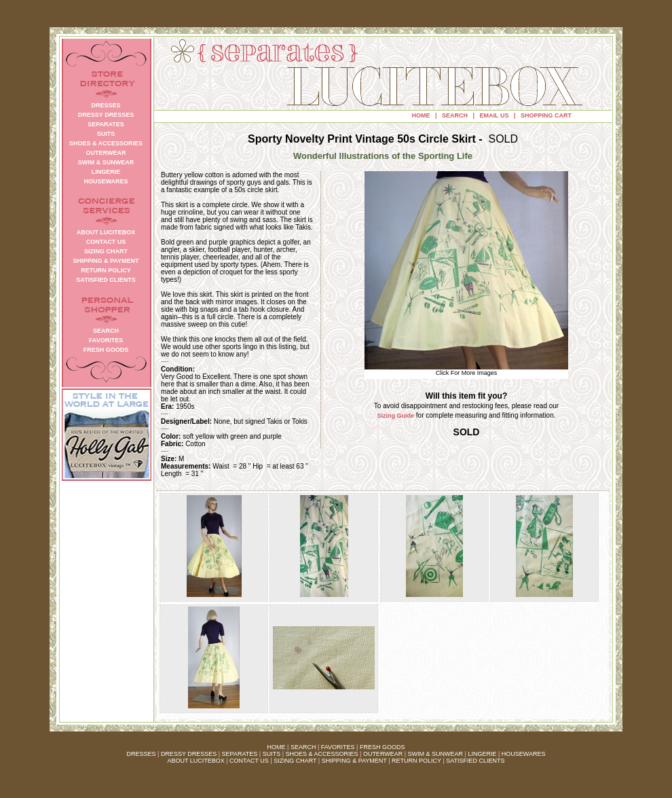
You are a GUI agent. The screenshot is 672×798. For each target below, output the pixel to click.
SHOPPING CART (546, 115)
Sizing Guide (396, 416)
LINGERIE (482, 754)
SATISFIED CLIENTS (475, 761)
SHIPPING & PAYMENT (354, 761)
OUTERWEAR (383, 754)
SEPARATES (240, 754)
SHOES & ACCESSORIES (321, 754)
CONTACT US (249, 761)
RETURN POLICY (416, 761)
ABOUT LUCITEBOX (195, 761)
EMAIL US (494, 115)
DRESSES (142, 754)
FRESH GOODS (382, 747)
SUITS (272, 754)
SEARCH (455, 115)
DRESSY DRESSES (189, 754)
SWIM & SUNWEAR (436, 754)
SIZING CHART (295, 761)
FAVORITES (338, 747)
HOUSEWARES (524, 754)
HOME (421, 115)
